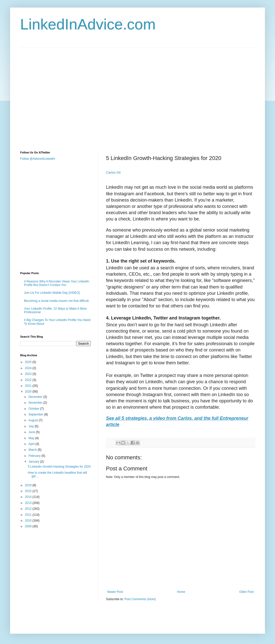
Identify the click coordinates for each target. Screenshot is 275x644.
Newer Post (115, 592)
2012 (29, 509)
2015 (29, 491)
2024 (29, 368)
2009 (29, 526)
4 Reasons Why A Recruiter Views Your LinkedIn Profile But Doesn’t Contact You (57, 283)
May (32, 438)
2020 (29, 392)
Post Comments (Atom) (140, 599)
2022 (29, 380)
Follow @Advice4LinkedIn (38, 159)
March (33, 450)
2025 (29, 362)
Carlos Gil (113, 172)
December (36, 397)
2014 (29, 497)
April (32, 444)
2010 (29, 521)
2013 (29, 503)
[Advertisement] (47, 95)
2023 (29, 374)
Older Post (246, 592)
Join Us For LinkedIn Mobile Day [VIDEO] (52, 293)
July (32, 426)
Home (181, 592)
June (32, 432)
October (34, 409)
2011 (29, 515)
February (35, 456)
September (36, 414)
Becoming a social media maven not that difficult (56, 301)
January (34, 462)
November (36, 403)
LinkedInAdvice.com (88, 24)
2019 (29, 485)
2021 (29, 386)
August (34, 420)
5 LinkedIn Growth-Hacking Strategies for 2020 (59, 467)
